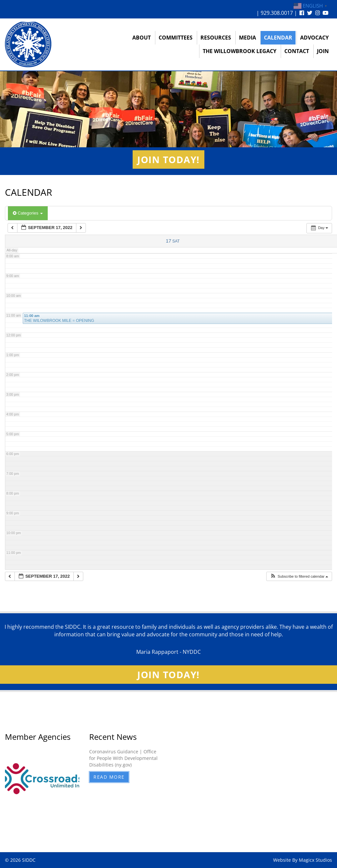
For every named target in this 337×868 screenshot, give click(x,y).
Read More (109, 777)
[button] (299, 577)
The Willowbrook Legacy (240, 51)
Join (323, 51)
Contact (297, 51)
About (142, 38)
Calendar (278, 38)
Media (247, 38)
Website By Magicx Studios (303, 860)
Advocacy (314, 38)
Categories (28, 213)
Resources (216, 38)
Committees (176, 38)
